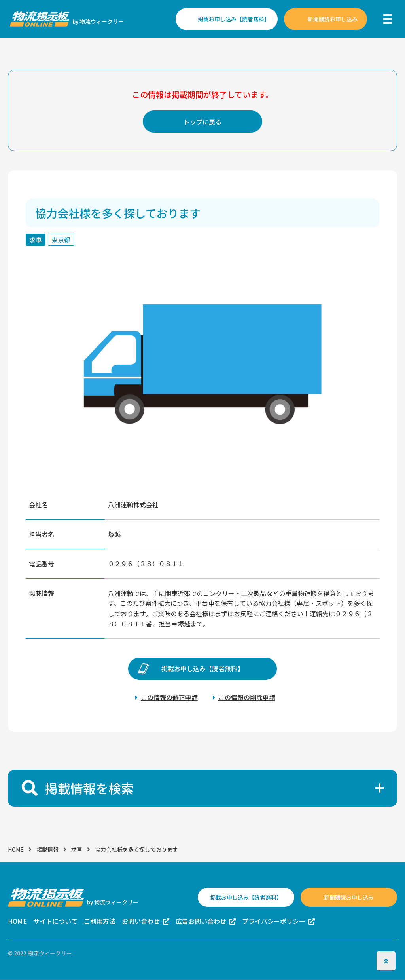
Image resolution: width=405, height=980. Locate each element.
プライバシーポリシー (274, 921)
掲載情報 (47, 849)
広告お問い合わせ (201, 921)
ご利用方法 (100, 921)
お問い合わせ (141, 921)
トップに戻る (202, 122)
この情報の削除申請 (247, 697)
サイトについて (55, 921)
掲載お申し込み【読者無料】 (234, 19)
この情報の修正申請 (169, 697)
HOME (16, 849)
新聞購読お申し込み (333, 19)
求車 (77, 849)
